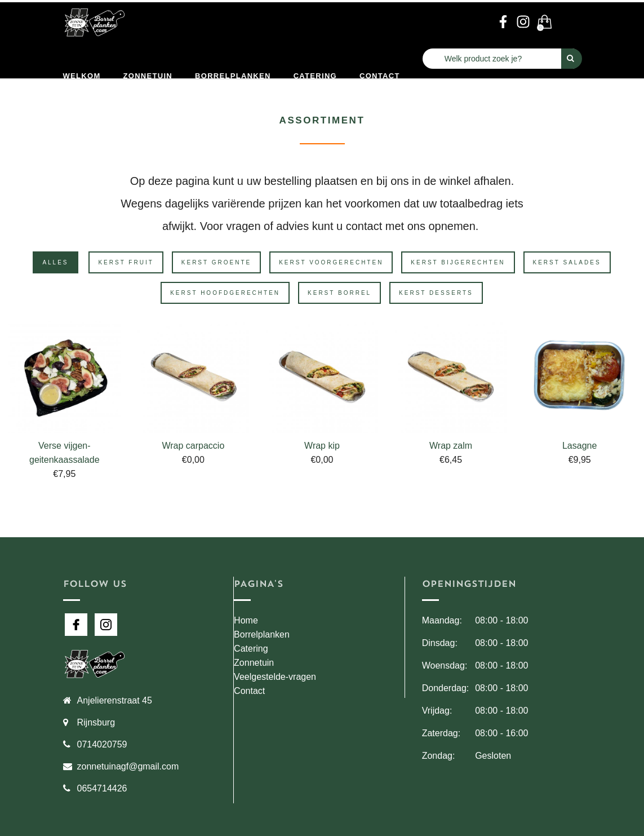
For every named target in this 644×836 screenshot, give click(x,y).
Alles (55, 262)
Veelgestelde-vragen (275, 677)
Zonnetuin (148, 76)
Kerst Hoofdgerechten (225, 293)
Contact (380, 76)
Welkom (82, 76)
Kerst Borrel (339, 293)
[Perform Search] (572, 59)
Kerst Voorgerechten (331, 262)
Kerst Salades (567, 262)
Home (246, 620)
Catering (315, 76)
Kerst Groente (216, 262)
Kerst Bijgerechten (458, 262)
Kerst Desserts (436, 293)
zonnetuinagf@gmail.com (128, 766)
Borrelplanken (233, 76)
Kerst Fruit (126, 262)
